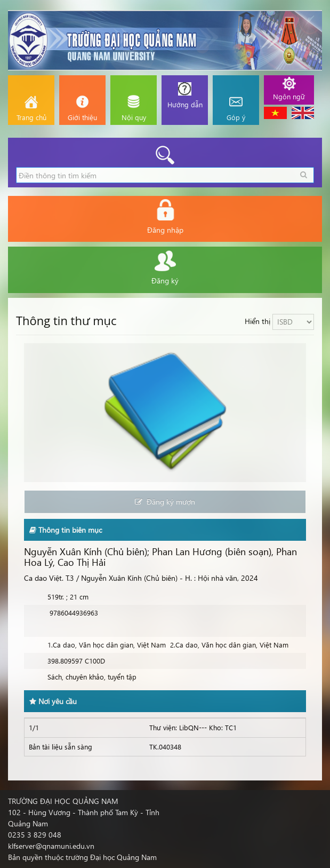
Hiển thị (257, 321)
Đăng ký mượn (165, 502)
